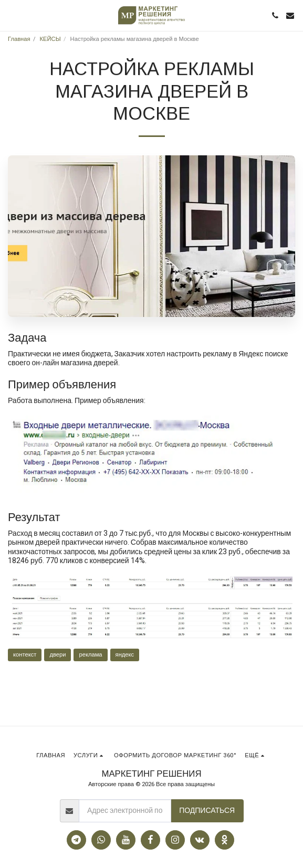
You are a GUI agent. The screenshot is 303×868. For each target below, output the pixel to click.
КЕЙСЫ (50, 39)
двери (58, 655)
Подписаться (207, 811)
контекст (25, 655)
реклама (90, 655)
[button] (12, 15)
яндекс (125, 655)
